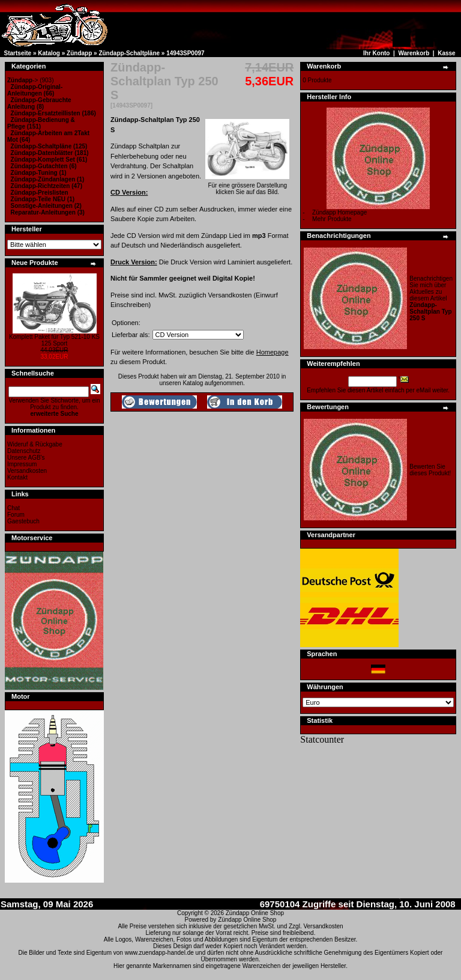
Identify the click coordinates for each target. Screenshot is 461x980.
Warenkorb (414, 53)
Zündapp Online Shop (255, 913)
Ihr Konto (376, 53)
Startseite (18, 53)
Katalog (49, 53)
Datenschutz (24, 451)
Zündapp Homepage (339, 212)
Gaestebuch (23, 521)
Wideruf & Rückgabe (35, 444)
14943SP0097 (185, 53)
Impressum (22, 464)
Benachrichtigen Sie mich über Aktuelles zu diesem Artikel (431, 298)
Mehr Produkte (332, 219)
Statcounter (322, 739)
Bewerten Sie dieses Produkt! (430, 470)
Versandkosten (27, 471)
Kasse (446, 53)
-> (23, 80)
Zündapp (79, 53)
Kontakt (17, 477)
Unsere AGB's (26, 458)
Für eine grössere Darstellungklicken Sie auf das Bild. (247, 186)
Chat (14, 508)
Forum (16, 515)
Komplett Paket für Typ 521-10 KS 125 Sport (54, 340)
